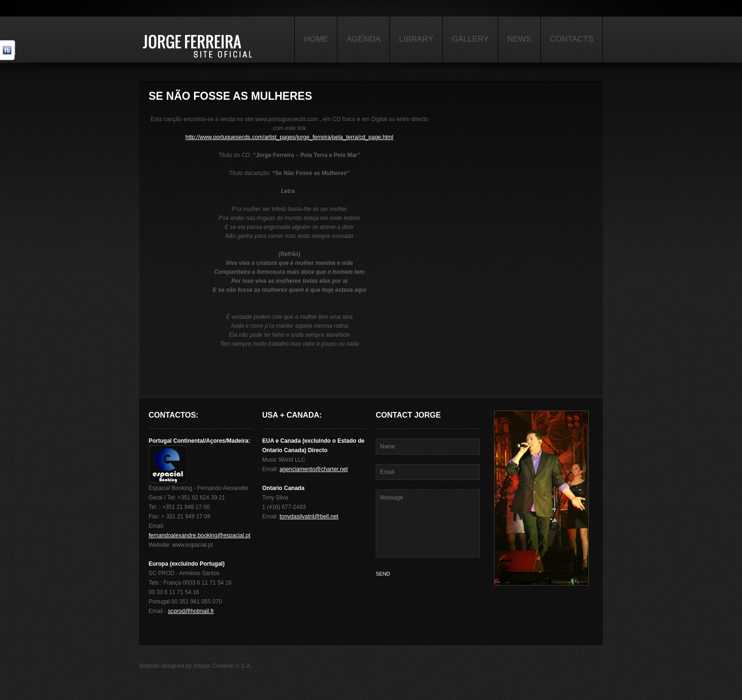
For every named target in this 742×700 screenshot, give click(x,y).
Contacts (572, 39)
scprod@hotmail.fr (191, 611)
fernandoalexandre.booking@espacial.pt (199, 535)
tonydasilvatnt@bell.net (309, 516)
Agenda (363, 39)
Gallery (470, 39)
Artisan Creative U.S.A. (223, 666)
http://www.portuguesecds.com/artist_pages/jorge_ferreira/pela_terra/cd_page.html (290, 137)
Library (416, 39)
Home (316, 39)
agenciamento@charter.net (314, 469)
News (519, 39)
